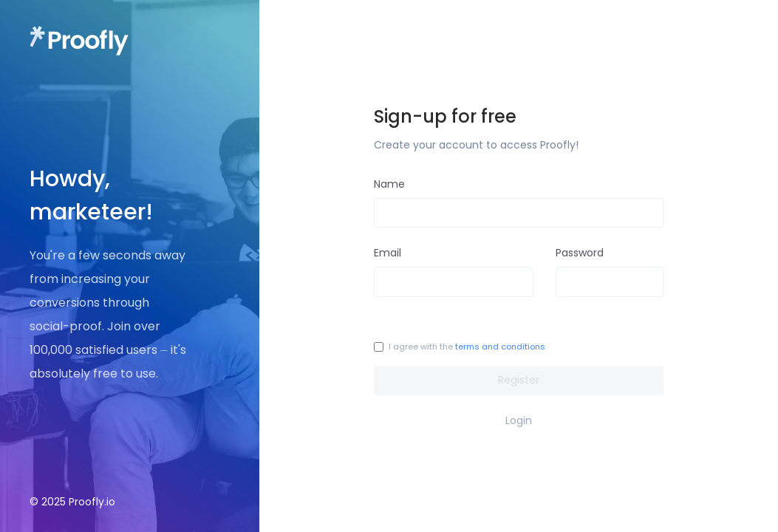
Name (389, 184)
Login (519, 420)
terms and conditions (500, 347)
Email (388, 253)
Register (519, 380)
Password (580, 253)
